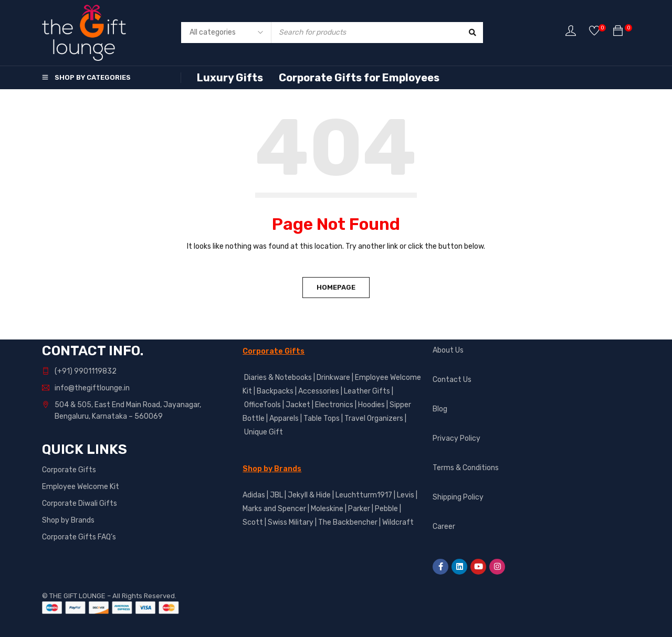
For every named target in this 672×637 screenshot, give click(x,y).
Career (444, 527)
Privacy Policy (456, 438)
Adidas (254, 495)
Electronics (334, 405)
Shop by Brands (68, 520)
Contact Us (452, 380)
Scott (253, 522)
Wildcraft (398, 522)
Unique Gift (264, 432)
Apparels (284, 418)
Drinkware (333, 378)
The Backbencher (348, 522)
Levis (406, 495)
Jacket (298, 405)
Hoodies (371, 405)
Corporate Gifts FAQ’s (79, 537)
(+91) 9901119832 (86, 371)
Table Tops (322, 418)
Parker (359, 509)
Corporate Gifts (69, 470)
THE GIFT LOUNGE (77, 596)
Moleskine (327, 509)
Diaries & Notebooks (278, 378)
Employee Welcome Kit (81, 487)
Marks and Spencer (274, 509)
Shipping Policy (458, 497)
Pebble (386, 509)
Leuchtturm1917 (364, 495)
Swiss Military (291, 522)
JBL (276, 495)
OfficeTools (262, 405)
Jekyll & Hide (309, 495)
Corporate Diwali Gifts (80, 503)
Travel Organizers (374, 418)
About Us (448, 350)
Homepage (336, 287)
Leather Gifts (367, 391)
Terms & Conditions (466, 468)
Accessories (319, 391)
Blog (440, 409)
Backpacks (275, 391)
